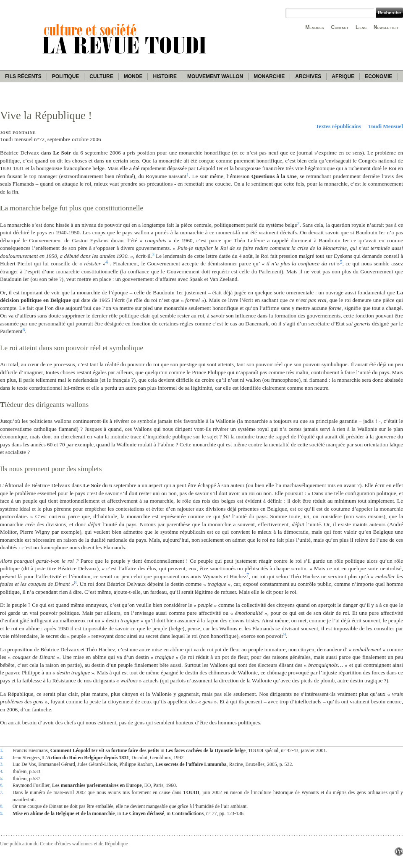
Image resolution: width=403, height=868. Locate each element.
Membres (314, 27)
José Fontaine (18, 133)
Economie (378, 76)
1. (2, 750)
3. (2, 764)
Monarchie (269, 76)
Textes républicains (338, 126)
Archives (308, 76)
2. (2, 757)
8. (2, 806)
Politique (66, 76)
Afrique (343, 76)
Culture (101, 76)
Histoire (165, 76)
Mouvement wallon (215, 76)
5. (2, 778)
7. (2, 792)
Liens (361, 27)
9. (2, 813)
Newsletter (386, 27)
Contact (340, 27)
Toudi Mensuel (386, 126)
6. (2, 785)
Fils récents (23, 76)
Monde (133, 76)
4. (2, 771)
